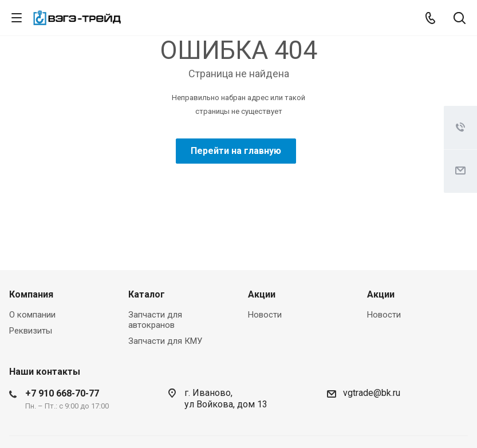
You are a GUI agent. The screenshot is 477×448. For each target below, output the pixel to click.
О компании (32, 315)
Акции (262, 294)
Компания (31, 294)
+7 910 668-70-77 (62, 393)
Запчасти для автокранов (155, 320)
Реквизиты (31, 331)
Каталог (147, 294)
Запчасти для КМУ (165, 341)
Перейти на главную (236, 151)
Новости (265, 315)
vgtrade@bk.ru (372, 393)
